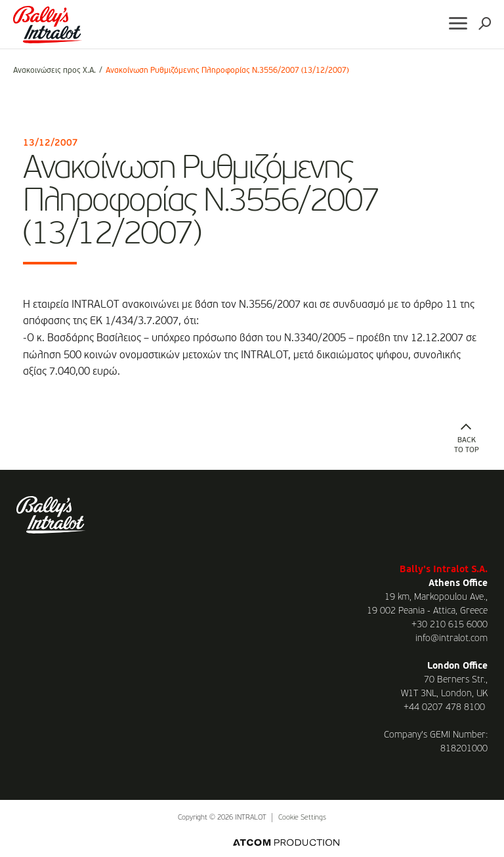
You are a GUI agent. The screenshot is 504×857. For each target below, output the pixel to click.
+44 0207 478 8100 (444, 707)
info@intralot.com (451, 638)
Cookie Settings (302, 818)
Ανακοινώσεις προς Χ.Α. (54, 71)
